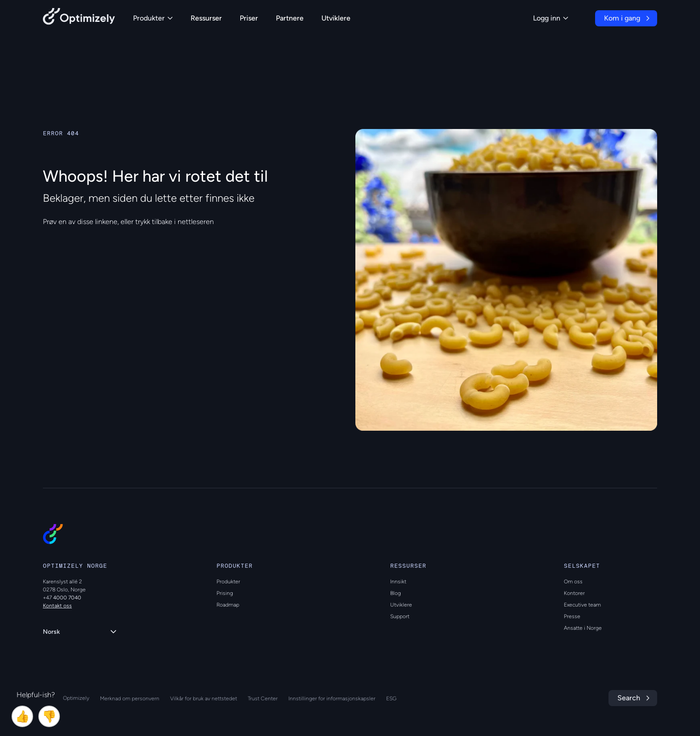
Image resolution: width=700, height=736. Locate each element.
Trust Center (263, 699)
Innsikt (398, 582)
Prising (225, 593)
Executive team (582, 605)
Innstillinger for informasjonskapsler (332, 699)
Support (400, 616)
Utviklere (336, 18)
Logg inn (551, 18)
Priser (249, 18)
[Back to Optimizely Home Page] (79, 18)
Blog (396, 593)
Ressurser (206, 18)
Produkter (153, 18)
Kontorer (574, 593)
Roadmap (228, 605)
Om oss (573, 582)
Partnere (290, 18)
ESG (391, 699)
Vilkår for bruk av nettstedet (204, 699)
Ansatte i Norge (583, 628)
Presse (572, 616)
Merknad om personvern (130, 699)
